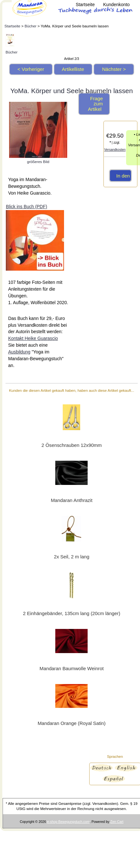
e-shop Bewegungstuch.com (69, 822)
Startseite (85, 5)
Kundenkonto (116, 5)
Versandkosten (115, 150)
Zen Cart (117, 822)
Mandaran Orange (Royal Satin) (71, 723)
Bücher (31, 26)
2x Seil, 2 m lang (72, 557)
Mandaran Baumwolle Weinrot (71, 669)
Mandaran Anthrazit (72, 500)
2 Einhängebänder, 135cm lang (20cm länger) (72, 613)
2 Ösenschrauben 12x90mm (71, 445)
